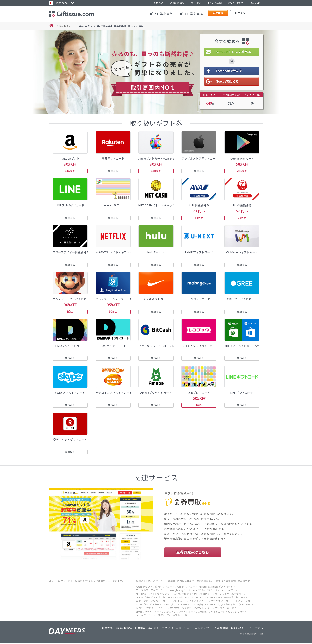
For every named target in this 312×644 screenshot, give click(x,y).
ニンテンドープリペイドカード (153, 602)
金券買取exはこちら (193, 554)
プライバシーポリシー (173, 630)
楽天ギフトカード (165, 588)
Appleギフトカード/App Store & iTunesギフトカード (205, 588)
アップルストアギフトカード (152, 592)
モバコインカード (245, 602)
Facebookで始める (229, 71)
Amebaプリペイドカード (212, 613)
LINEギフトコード (146, 617)
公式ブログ (255, 3)
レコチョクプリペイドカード (152, 610)
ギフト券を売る (191, 14)
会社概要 (196, 3)
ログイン (240, 14)
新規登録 (218, 14)
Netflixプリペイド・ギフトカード (154, 599)
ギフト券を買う (161, 14)
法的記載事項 (177, 3)
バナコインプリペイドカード (180, 613)
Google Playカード (180, 592)
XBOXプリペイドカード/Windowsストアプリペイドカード (202, 610)
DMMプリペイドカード (177, 606)
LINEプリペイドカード (205, 592)
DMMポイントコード (204, 606)
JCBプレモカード (237, 613)
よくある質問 (214, 3)
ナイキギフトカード (222, 602)
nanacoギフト (228, 592)
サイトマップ (198, 630)
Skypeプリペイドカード (149, 613)
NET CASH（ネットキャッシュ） (154, 595)
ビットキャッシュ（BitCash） (235, 606)
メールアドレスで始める (233, 52)
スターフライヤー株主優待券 (228, 595)
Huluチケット (182, 599)
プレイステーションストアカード (190, 602)
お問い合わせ (235, 3)
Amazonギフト (144, 588)
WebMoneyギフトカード (232, 599)
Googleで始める (227, 81)
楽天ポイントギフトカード (173, 617)
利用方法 (158, 3)
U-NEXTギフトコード (204, 599)
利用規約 (136, 630)
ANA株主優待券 (183, 595)
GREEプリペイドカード (149, 606)
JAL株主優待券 (202, 595)
